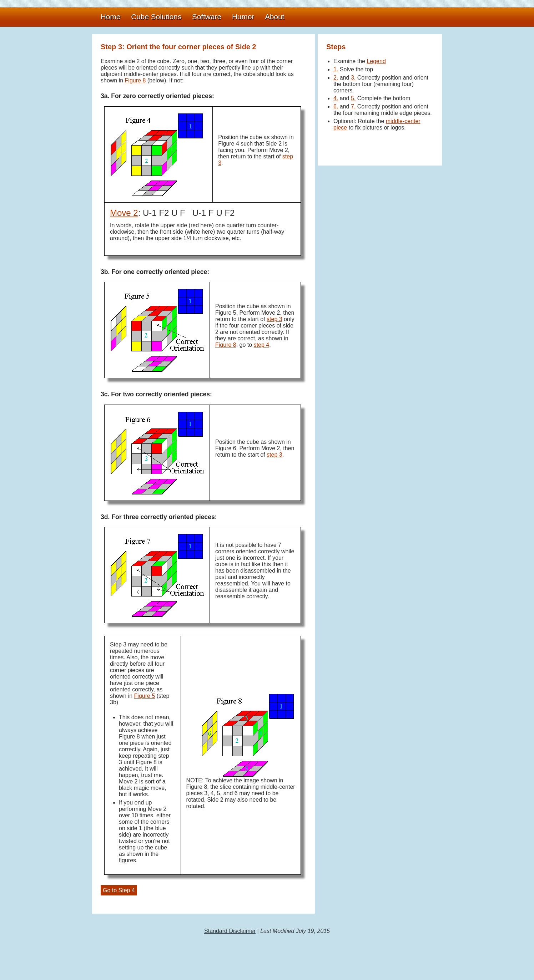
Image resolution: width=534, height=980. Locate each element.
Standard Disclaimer (230, 931)
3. (353, 78)
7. (353, 106)
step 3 (274, 319)
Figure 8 (135, 80)
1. (336, 69)
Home (110, 17)
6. (336, 106)
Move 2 (124, 213)
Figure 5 (145, 696)
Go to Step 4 (119, 890)
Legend (376, 61)
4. (336, 98)
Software (207, 17)
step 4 (262, 345)
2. (336, 78)
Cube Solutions (156, 17)
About (274, 17)
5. (353, 98)
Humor (243, 17)
